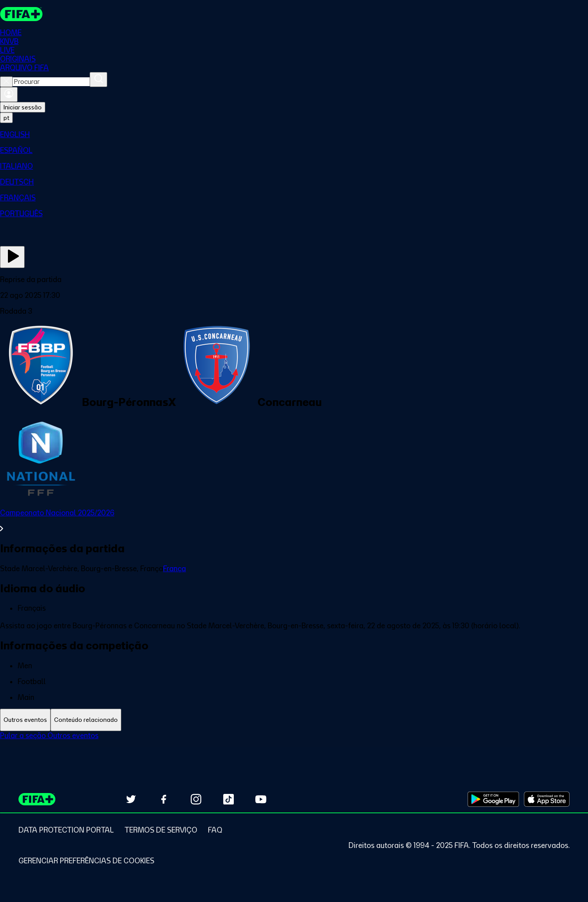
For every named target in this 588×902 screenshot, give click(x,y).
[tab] (25, 720)
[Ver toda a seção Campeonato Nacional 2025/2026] (294, 521)
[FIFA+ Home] (21, 14)
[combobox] (51, 82)
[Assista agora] (12, 257)
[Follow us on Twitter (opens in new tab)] (131, 799)
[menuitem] (294, 134)
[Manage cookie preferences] (86, 861)
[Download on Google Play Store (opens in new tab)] (493, 799)
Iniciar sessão (23, 107)
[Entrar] (9, 94)
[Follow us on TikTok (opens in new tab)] (229, 799)
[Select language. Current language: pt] (6, 118)
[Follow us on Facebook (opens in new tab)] (163, 799)
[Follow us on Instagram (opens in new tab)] (196, 799)
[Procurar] (98, 80)
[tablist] (294, 720)
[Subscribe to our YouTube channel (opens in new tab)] (261, 799)
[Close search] (6, 82)
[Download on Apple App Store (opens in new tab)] (547, 799)
